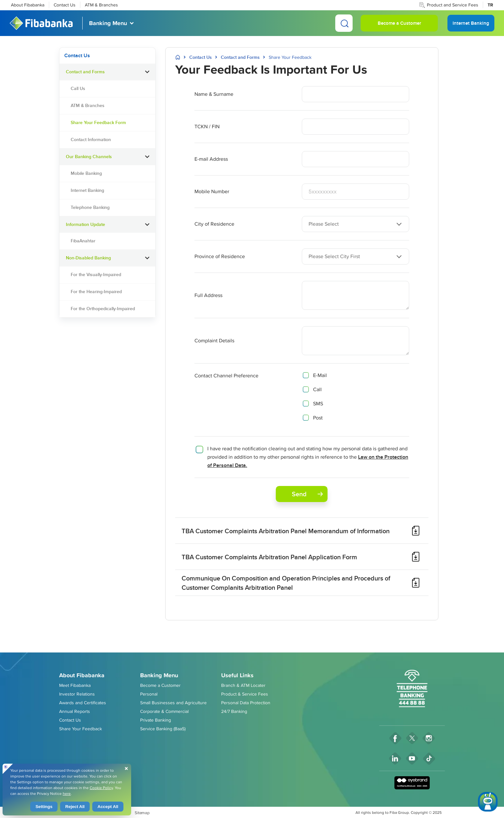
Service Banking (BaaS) (163, 729)
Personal (149, 694)
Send (307, 494)
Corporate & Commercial (164, 711)
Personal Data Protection (246, 703)
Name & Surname (214, 94)
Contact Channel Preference (226, 376)
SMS (318, 404)
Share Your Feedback (81, 729)
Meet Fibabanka (75, 685)
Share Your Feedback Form (98, 122)
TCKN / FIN (207, 126)
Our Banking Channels (89, 157)
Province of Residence (220, 256)
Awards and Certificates (83, 703)
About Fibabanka (28, 5)
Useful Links (237, 675)
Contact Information (91, 139)
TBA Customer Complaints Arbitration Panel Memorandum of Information (286, 531)
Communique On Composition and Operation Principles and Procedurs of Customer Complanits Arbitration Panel (286, 583)
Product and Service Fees (453, 5)
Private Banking (156, 720)
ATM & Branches (101, 5)
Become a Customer (399, 23)
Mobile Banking (86, 173)
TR (490, 5)
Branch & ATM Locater (243, 685)
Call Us (78, 88)
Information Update (85, 224)
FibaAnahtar (83, 241)
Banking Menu (108, 23)
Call (317, 389)
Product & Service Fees (245, 694)
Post (318, 418)
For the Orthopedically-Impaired (103, 309)
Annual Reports (75, 711)
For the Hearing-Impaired (96, 292)
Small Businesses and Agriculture (173, 703)
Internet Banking (87, 190)
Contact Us (65, 5)
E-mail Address (211, 159)
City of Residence (214, 224)
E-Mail (320, 375)
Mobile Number (212, 191)
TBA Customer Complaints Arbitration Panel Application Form (269, 557)
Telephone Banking (90, 207)
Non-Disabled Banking (88, 258)
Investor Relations (77, 694)
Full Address (208, 295)
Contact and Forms (85, 72)
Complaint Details (214, 341)
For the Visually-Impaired (96, 274)
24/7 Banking (234, 711)
